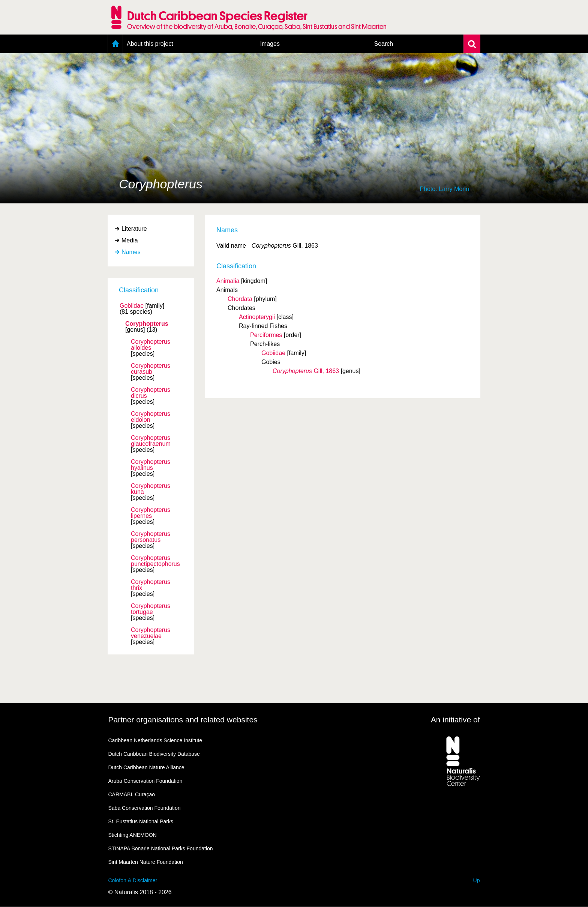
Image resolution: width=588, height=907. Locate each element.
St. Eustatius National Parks (141, 821)
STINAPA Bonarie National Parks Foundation (161, 848)
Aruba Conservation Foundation (145, 781)
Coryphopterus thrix (151, 585)
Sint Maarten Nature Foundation (146, 862)
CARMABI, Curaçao (132, 794)
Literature (134, 229)
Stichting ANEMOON (133, 835)
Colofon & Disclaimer (133, 880)
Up (477, 880)
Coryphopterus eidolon (151, 417)
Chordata (240, 299)
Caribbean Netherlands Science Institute (155, 740)
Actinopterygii (257, 317)
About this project (150, 44)
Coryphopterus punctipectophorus (155, 561)
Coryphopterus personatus (151, 537)
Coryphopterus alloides (151, 345)
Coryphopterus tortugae (151, 609)
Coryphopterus (147, 324)
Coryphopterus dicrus (151, 393)
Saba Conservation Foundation (145, 808)
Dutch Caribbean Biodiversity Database (154, 754)
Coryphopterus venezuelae (151, 633)
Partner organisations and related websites (183, 720)
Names (131, 252)
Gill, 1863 (306, 371)
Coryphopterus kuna (151, 489)
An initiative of (455, 720)
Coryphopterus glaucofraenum (151, 441)
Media (130, 240)
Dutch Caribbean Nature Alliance (146, 767)
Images (270, 44)
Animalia (228, 281)
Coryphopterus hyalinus (151, 465)
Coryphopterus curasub (151, 369)
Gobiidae (132, 306)
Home (115, 44)
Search (383, 44)
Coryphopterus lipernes (151, 513)
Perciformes (266, 335)
